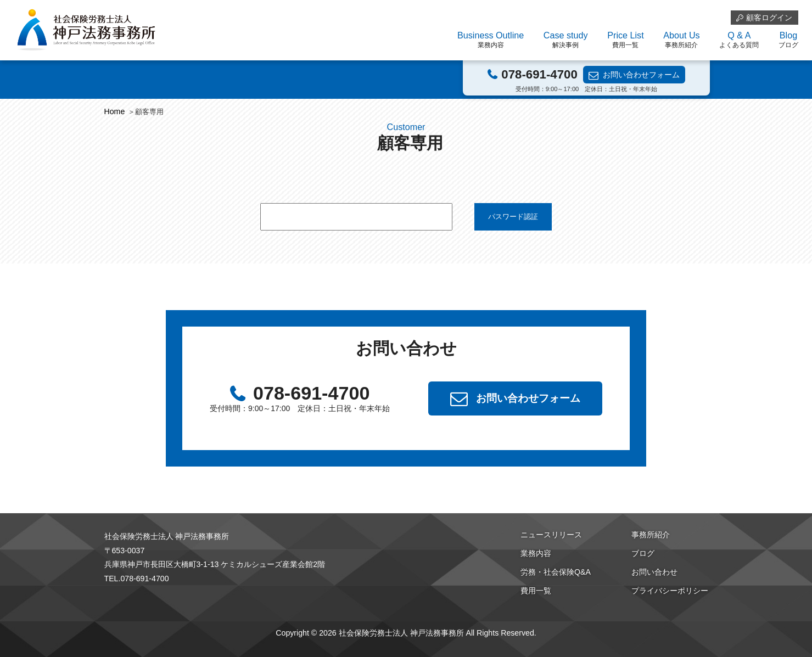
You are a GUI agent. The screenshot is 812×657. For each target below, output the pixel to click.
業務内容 (536, 553)
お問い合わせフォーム (641, 75)
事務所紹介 (651, 535)
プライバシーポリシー (670, 591)
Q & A (739, 40)
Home (115, 111)
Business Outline (491, 40)
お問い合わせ (654, 572)
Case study (566, 40)
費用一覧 (536, 591)
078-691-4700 (539, 74)
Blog (788, 40)
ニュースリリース (551, 535)
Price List (625, 40)
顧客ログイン (769, 18)
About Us (681, 40)
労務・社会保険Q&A (556, 572)
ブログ (643, 553)
